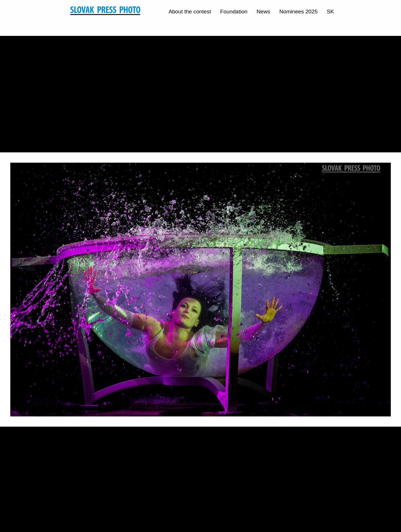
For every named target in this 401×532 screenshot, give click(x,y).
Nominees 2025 (298, 12)
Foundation (234, 12)
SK (330, 12)
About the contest (190, 12)
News (263, 12)
